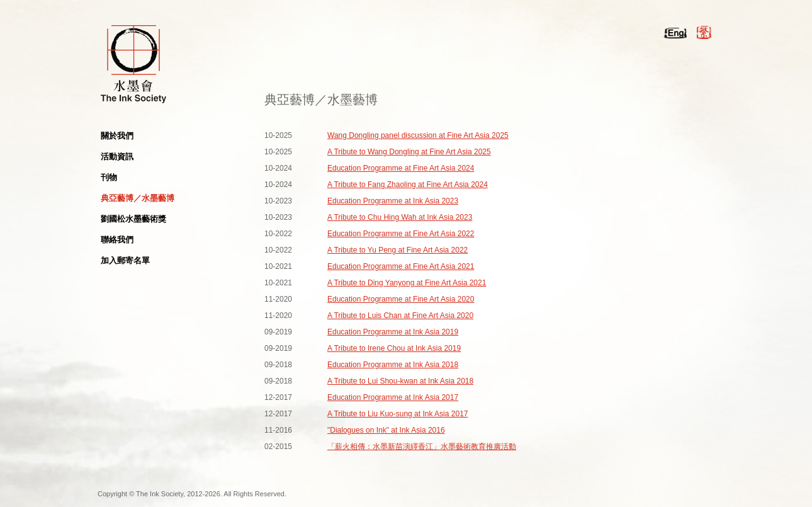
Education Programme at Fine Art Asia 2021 (401, 266)
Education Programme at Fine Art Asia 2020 (401, 299)
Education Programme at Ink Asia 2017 (393, 397)
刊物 (109, 177)
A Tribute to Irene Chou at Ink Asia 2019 (394, 348)
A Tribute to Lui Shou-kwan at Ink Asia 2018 (400, 381)
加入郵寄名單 (125, 260)
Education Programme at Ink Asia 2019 (393, 332)
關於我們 (117, 136)
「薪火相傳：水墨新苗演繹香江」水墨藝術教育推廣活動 (422, 447)
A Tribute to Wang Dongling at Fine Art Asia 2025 (409, 152)
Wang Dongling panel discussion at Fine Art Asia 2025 (418, 135)
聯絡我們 (117, 240)
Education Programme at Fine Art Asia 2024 (401, 168)
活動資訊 (117, 157)
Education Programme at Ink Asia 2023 (393, 201)
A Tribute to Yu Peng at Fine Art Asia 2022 (398, 250)
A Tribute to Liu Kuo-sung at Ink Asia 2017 (398, 414)
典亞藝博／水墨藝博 (138, 198)
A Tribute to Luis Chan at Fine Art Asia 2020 (400, 316)
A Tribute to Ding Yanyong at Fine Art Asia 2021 (407, 283)
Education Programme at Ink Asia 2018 (393, 365)
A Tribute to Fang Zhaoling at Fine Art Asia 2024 (408, 185)
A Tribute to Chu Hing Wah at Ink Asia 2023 (400, 217)
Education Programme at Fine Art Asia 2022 (401, 234)
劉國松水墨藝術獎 (133, 219)
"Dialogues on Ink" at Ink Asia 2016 (386, 430)
